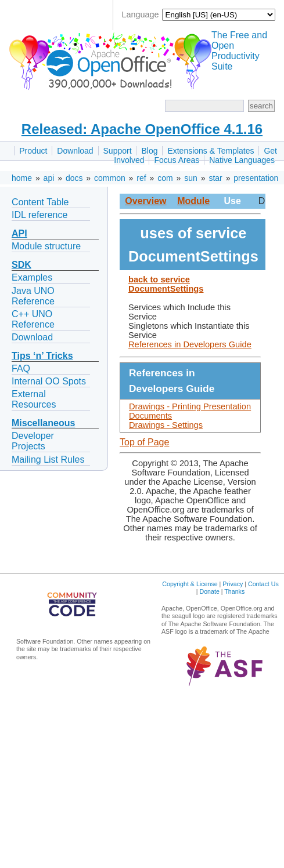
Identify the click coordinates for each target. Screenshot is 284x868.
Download (75, 151)
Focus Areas (177, 160)
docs (74, 178)
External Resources (34, 399)
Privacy (233, 584)
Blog (149, 151)
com (165, 178)
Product (33, 151)
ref (141, 178)
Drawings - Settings (166, 425)
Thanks (234, 591)
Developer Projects (33, 441)
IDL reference (39, 215)
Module (193, 201)
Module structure (46, 246)
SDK (21, 265)
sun (191, 178)
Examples (32, 277)
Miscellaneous (43, 423)
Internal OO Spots (49, 381)
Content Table (40, 202)
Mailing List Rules (48, 460)
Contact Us (263, 584)
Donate (209, 591)
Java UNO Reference (33, 296)
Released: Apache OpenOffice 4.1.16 (142, 129)
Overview (145, 201)
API (19, 233)
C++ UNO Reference (33, 319)
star (215, 178)
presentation (256, 178)
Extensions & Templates (211, 151)
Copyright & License (190, 584)
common (110, 178)
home (22, 178)
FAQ (21, 368)
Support (118, 151)
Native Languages (242, 160)
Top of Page (144, 442)
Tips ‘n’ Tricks (42, 356)
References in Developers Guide (190, 344)
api (49, 178)
